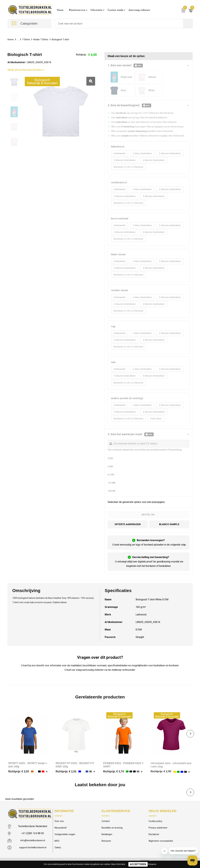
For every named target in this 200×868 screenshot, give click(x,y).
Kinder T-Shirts (42, 39)
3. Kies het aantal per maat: (131, 434)
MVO (57, 842)
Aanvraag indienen (139, 10)
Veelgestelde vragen (65, 835)
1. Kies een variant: (125, 66)
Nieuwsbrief (61, 828)
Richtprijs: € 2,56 (66, 771)
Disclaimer (154, 835)
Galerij (58, 848)
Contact (106, 821)
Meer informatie (118, 864)
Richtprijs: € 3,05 (19, 771)
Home (60, 10)
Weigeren (152, 864)
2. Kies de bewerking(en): (129, 105)
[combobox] (119, 24)
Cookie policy (155, 821)
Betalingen (107, 835)
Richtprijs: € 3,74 (113, 771)
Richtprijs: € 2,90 (161, 771)
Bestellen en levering (112, 828)
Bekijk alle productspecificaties (26, 70)
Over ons (59, 821)
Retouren (106, 842)
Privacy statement (158, 828)
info (138, 66)
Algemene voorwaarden (161, 842)
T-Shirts (26, 39)
